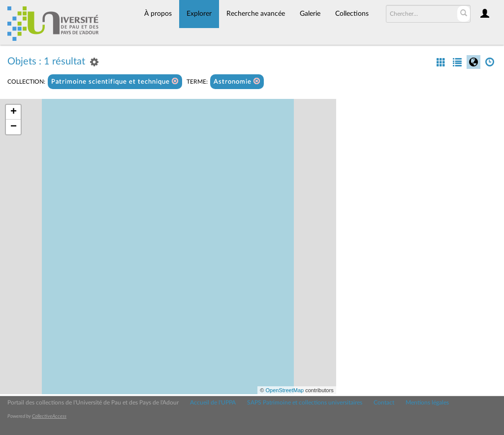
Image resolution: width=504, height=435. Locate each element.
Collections (352, 14)
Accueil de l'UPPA (213, 403)
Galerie (310, 14)
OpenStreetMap (284, 390)
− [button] (14, 127)
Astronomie (237, 81)
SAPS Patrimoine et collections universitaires (305, 403)
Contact (384, 403)
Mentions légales (427, 403)
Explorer (199, 14)
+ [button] (14, 112)
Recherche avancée (256, 14)
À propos (158, 14)
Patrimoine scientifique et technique (115, 81)
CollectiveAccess (49, 416)
